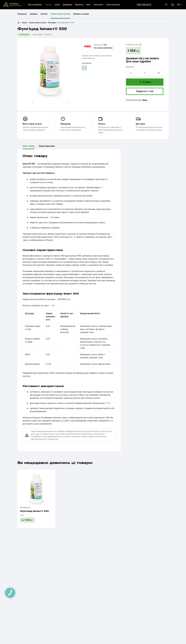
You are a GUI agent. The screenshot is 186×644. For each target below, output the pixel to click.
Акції (57, 5)
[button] (33, 103)
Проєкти (79, 5)
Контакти (98, 5)
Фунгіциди (52, 23)
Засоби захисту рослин (60, 14)
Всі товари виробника (103, 48)
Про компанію (35, 5)
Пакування (22, 14)
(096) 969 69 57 (144, 5)
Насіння (44, 14)
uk (179, 5)
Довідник (67, 5)
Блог (89, 5)
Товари (48, 5)
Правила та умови (81, 14)
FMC (105, 45)
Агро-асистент (113, 5)
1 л (84, 68)
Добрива (34, 14)
